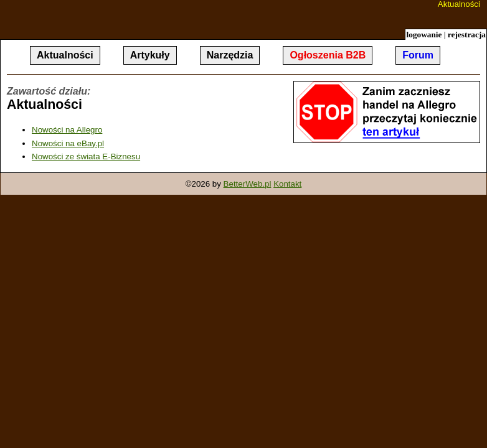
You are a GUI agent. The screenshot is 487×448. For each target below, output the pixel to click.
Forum (418, 55)
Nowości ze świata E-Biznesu (86, 156)
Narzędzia (230, 55)
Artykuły (150, 55)
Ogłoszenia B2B (328, 55)
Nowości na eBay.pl (68, 143)
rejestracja (467, 35)
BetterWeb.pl (248, 184)
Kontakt (287, 184)
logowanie (424, 35)
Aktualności (459, 4)
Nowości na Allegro (67, 130)
